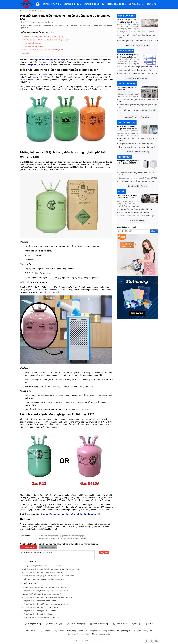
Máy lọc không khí (124, 631)
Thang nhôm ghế (44, 631)
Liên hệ (150, 624)
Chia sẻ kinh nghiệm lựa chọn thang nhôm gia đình (136, 147)
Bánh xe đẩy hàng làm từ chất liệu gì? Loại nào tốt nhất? (42, 594)
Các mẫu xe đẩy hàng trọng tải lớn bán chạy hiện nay (127, 56)
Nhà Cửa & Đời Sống (117, 4)
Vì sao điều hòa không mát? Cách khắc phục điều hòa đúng (137, 100)
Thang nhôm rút (58, 631)
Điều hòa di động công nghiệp (79, 634)
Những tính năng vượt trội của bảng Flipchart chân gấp (136, 36)
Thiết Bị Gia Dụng (73, 4)
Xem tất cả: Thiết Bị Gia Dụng (137, 78)
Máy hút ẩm (83, 631)
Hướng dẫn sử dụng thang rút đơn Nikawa (36, 614)
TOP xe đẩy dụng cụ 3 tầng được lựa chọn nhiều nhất (137, 66)
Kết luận (27, 53)
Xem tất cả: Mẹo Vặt (137, 221)
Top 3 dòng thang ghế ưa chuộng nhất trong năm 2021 (138, 40)
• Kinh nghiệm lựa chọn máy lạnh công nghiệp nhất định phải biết (63, 538)
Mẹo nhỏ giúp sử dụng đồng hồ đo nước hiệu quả (136, 215)
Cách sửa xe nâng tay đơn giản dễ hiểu (127, 89)
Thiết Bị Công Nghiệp (94, 4)
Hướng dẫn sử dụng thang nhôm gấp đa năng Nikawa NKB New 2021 (46, 597)
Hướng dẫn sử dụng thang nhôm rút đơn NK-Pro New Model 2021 (45, 604)
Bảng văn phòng (109, 631)
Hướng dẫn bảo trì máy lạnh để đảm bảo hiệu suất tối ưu (137, 111)
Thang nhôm (31, 631)
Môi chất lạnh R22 (35, 43)
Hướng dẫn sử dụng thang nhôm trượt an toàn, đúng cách (42, 572)
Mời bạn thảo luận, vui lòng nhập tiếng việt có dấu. (57, 555)
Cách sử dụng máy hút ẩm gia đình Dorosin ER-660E (137, 178)
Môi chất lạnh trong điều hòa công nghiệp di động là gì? (44, 37)
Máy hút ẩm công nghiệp (101, 634)
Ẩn (52, 33)
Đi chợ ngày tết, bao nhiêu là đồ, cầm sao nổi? (135, 212)
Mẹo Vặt (152, 4)
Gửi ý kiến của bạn (29, 547)
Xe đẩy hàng (71, 631)
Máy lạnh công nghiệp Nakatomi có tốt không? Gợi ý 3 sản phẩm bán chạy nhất (50, 569)
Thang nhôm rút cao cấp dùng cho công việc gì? (135, 70)
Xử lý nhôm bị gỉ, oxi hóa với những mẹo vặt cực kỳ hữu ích (128, 197)
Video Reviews (137, 4)
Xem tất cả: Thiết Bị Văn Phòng (137, 45)
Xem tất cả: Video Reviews (137, 186)
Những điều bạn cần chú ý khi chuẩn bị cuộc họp (136, 31)
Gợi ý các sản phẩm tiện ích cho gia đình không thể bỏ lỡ (128, 128)
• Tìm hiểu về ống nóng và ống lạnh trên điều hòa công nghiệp (62, 536)
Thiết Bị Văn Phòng (52, 4)
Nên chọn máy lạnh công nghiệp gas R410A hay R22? (44, 50)
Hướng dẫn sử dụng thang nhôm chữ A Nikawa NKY (40, 607)
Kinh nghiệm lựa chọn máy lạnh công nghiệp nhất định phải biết (44, 587)
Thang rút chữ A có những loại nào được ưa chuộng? (137, 73)
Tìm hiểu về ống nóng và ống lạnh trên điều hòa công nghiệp (45, 26)
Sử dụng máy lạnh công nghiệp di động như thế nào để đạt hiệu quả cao (47, 575)
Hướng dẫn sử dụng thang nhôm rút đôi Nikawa (38, 600)
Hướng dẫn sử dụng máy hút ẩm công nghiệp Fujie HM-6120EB (44, 590)
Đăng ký (154, 231)
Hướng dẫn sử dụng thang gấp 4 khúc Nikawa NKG (40, 610)
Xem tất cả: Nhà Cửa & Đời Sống (137, 152)
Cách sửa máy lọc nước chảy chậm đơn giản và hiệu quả (137, 105)
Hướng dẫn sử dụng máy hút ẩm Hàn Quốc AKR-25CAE (136, 173)
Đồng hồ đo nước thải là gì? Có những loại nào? (135, 143)
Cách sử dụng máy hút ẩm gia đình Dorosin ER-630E (137, 181)
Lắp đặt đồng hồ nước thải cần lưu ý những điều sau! (40, 617)
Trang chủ (24, 11)
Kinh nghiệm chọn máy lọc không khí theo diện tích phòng (136, 139)
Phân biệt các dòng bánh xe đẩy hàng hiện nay (135, 209)
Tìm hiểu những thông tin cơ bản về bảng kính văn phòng (128, 21)
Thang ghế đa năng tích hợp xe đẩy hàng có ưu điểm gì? (42, 565)
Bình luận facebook (48, 547)
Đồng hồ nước (95, 631)
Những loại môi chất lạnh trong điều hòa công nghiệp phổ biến (47, 40)
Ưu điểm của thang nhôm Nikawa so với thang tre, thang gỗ (43, 579)
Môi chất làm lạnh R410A (37, 47)
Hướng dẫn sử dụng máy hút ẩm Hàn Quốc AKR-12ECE (128, 162)
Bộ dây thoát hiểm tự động (143, 631)
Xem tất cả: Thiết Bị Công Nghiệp (137, 117)
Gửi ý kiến (104, 553)
